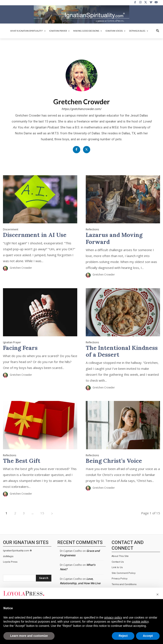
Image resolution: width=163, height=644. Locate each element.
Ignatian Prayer (12, 342)
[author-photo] (6, 268)
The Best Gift (22, 460)
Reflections (92, 230)
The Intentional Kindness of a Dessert (122, 351)
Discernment (11, 230)
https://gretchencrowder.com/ (81, 109)
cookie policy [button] (140, 622)
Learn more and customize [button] (29, 636)
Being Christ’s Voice (114, 460)
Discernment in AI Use (35, 235)
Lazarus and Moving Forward (114, 238)
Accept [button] (148, 636)
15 (42, 513)
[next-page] (52, 513)
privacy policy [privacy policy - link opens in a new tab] (113, 618)
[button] (158, 31)
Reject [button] (123, 636)
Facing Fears (20, 348)
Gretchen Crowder (21, 268)
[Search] (44, 578)
